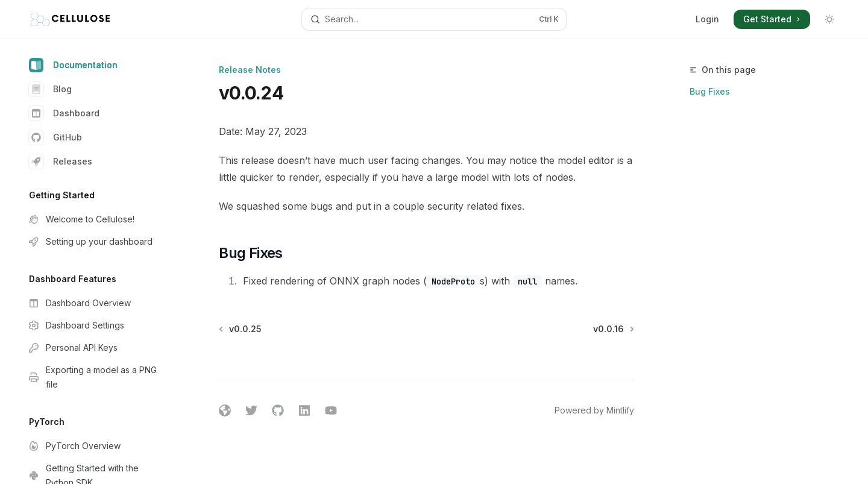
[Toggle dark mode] (829, 19)
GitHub (55, 137)
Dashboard (64, 113)
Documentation (73, 65)
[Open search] (434, 19)
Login (707, 19)
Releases (61, 162)
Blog (50, 89)
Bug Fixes (710, 91)
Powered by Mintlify (594, 410)
